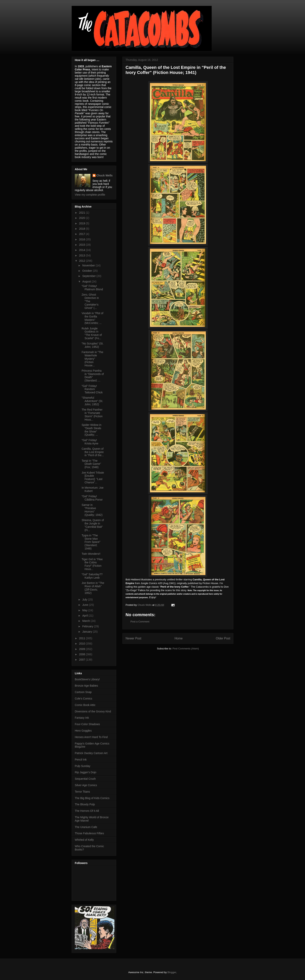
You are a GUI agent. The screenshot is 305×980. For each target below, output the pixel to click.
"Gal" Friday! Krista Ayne (90, 442)
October (87, 271)
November (89, 265)
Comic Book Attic (85, 705)
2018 (82, 229)
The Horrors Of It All (87, 811)
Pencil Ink (81, 760)
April (85, 616)
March (86, 621)
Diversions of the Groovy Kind (93, 711)
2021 (82, 213)
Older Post (223, 638)
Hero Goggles (83, 731)
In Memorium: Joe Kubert (93, 489)
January (87, 632)
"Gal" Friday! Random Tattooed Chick (92, 389)
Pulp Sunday (82, 766)
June (86, 605)
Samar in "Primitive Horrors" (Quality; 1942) (92, 510)
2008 (82, 654)
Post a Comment (140, 622)
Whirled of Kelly (84, 840)
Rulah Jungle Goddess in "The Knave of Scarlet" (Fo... (92, 333)
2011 (82, 638)
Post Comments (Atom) (186, 649)
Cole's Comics (83, 699)
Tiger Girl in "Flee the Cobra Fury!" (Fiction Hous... (92, 564)
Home (179, 638)
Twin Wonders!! (91, 554)
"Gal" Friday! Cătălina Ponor (92, 498)
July (85, 600)
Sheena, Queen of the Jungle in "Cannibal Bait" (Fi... (93, 525)
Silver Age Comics (86, 785)
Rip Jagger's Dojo (86, 772)
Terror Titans (82, 792)
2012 (82, 261)
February (88, 626)
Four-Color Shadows (87, 724)
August (87, 281)
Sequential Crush (85, 779)
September (89, 276)
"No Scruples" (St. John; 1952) (93, 345)
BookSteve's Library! (87, 679)
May (85, 610)
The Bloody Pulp (85, 804)
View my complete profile (90, 195)
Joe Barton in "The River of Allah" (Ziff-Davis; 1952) (93, 588)
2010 (82, 644)
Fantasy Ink (82, 718)
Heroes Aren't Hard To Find (91, 737)
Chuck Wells (105, 175)
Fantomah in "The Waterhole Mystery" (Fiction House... (92, 359)
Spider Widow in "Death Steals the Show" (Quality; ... (91, 430)
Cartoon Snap (83, 692)
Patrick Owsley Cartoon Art (91, 753)
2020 (82, 218)
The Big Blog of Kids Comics (92, 798)
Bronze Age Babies (86, 686)
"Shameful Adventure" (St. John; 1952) (92, 401)
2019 (82, 223)
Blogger (172, 972)
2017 (82, 234)
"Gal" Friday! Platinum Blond (92, 288)
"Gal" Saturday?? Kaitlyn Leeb (92, 576)
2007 (82, 660)
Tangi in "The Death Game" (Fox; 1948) (91, 464)
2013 (82, 255)
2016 (82, 239)
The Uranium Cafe (86, 827)
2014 (82, 250)
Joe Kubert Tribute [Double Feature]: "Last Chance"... (93, 477)
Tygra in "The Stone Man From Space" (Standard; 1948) (91, 542)
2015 (82, 245)
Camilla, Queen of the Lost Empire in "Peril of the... (93, 452)
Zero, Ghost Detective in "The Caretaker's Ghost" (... (90, 301)
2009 (82, 649)
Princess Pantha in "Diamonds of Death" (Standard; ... (93, 376)
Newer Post (133, 638)
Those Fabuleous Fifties (89, 833)
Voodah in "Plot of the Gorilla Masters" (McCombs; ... (92, 318)
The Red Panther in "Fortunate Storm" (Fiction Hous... (92, 414)
